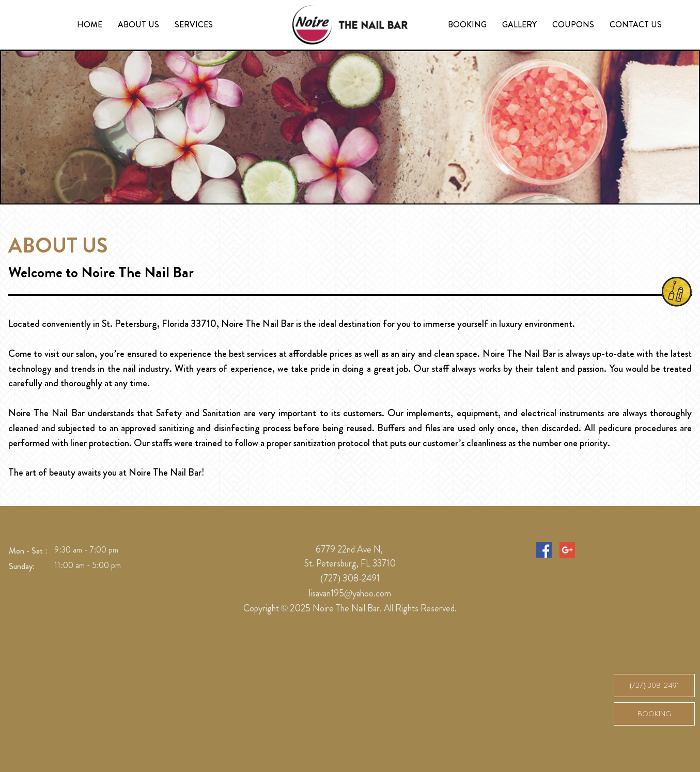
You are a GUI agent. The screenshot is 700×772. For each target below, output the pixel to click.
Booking (467, 25)
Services (194, 25)
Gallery (519, 25)
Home (90, 25)
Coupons (573, 25)
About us (138, 25)
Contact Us (636, 25)
